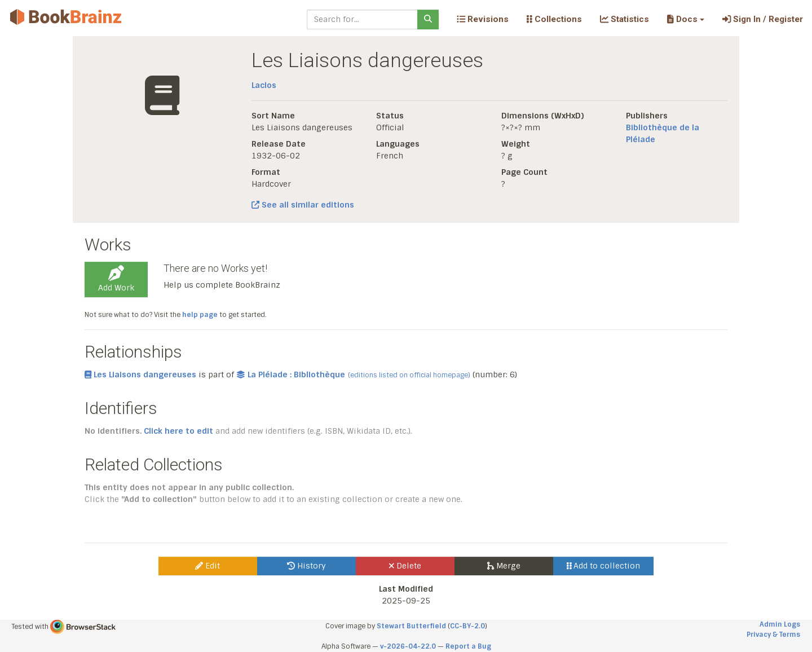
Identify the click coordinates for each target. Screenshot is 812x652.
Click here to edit (178, 431)
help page (200, 315)
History (306, 566)
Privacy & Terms (773, 635)
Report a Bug (468, 646)
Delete (405, 566)
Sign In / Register (763, 19)
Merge (504, 566)
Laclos (264, 85)
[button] (685, 19)
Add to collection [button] (604, 566)
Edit (208, 566)
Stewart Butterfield (411, 626)
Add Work (116, 279)
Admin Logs (780, 624)
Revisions (483, 19)
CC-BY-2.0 (467, 626)
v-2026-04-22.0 (408, 646)
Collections (554, 19)
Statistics (625, 19)
